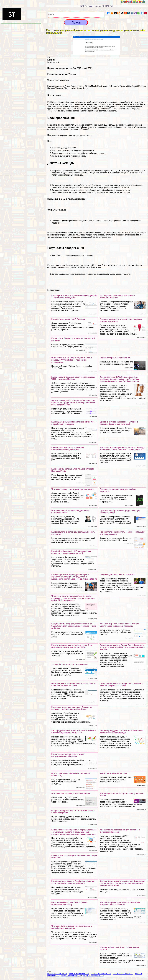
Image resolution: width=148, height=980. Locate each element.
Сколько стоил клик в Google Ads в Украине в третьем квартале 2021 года (121, 685)
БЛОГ (83, 6)
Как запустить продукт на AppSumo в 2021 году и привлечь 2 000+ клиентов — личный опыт (122, 449)
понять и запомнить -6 (71, 976)
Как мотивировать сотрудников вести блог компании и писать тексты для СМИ (72, 646)
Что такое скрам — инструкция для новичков (73, 489)
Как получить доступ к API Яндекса (68, 319)
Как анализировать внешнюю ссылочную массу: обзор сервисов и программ (120, 625)
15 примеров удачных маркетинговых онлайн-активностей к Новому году (122, 732)
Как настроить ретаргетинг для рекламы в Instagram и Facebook (120, 831)
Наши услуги (94, 6)
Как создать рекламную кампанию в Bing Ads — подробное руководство (74, 423)
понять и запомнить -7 (93, 976)
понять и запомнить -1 (57, 974)
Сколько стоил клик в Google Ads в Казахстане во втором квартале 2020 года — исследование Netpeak (122, 647)
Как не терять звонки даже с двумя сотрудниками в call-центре (68, 755)
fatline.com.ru (53, 62)
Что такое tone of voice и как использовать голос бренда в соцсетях (72, 927)
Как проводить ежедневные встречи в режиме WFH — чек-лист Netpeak (73, 378)
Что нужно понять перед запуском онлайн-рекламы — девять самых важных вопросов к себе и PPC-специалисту (73, 598)
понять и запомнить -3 (101, 974)
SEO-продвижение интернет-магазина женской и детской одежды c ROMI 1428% (73, 732)
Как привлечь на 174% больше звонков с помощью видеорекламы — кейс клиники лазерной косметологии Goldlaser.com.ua (120, 379)
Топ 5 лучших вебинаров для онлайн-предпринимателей (118, 297)
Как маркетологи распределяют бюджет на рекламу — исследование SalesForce (72, 708)
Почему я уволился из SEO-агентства (117, 575)
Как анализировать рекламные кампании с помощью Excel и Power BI (120, 904)
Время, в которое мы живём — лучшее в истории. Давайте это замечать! (119, 423)
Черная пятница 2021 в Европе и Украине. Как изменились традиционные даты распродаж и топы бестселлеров (73, 403)
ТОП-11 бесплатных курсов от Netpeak (70, 664)
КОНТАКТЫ (107, 6)
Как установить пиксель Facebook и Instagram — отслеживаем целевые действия (73, 882)
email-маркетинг (62, 80)
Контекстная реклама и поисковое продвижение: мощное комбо (68, 449)
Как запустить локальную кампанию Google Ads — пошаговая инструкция (74, 297)
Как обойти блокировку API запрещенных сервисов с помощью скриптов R (71, 552)
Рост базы (57, 255)
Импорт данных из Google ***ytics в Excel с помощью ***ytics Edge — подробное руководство (72, 360)
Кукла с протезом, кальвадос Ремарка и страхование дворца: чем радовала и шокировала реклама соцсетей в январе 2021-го (74, 577)
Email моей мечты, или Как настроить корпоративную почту (69, 904)
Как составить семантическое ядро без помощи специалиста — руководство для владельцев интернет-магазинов (122, 883)
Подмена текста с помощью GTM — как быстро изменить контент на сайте (74, 685)
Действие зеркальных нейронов (115, 358)
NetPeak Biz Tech (135, 2)
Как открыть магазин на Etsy (113, 773)
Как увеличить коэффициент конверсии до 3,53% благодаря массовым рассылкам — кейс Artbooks (74, 626)
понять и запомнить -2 (79, 974)
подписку (56, 223)
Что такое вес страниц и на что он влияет (71, 794)
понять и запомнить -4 (123, 974)
